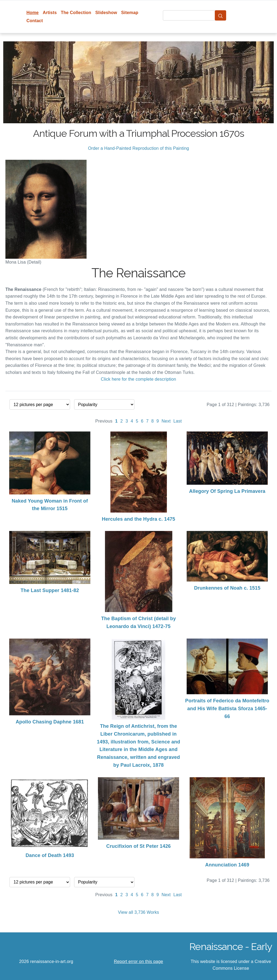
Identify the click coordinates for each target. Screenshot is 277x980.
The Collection (76, 13)
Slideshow (106, 13)
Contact (35, 21)
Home (33, 13)
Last (178, 421)
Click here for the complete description (138, 379)
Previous (104, 421)
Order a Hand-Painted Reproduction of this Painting (138, 148)
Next (166, 421)
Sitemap (130, 13)
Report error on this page (138, 961)
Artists (50, 13)
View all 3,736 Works (138, 912)
